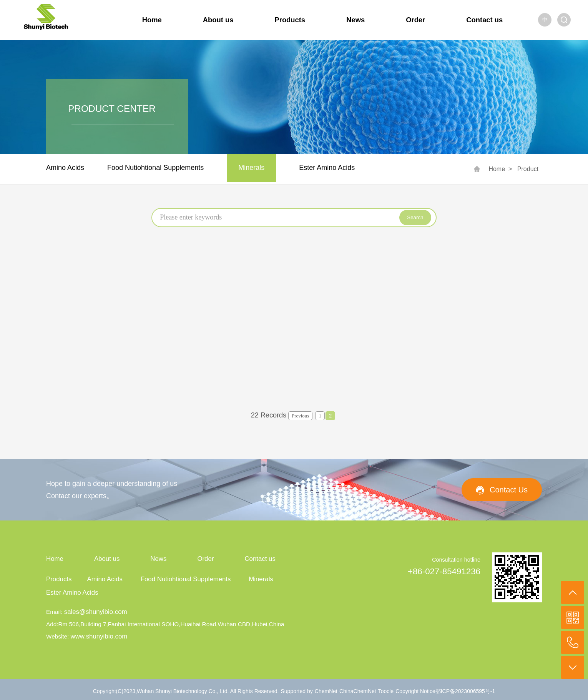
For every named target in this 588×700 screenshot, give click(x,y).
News (355, 20)
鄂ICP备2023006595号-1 (465, 691)
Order (415, 20)
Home (152, 20)
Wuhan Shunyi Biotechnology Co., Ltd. (184, 691)
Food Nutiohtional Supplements (155, 168)
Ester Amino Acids (327, 168)
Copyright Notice (415, 691)
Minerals (251, 168)
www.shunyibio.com (99, 636)
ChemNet (326, 691)
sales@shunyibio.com (96, 612)
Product (528, 169)
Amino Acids (65, 168)
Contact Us (509, 490)
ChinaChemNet (358, 691)
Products (290, 20)
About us (218, 20)
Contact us (484, 20)
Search (415, 217)
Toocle (386, 691)
